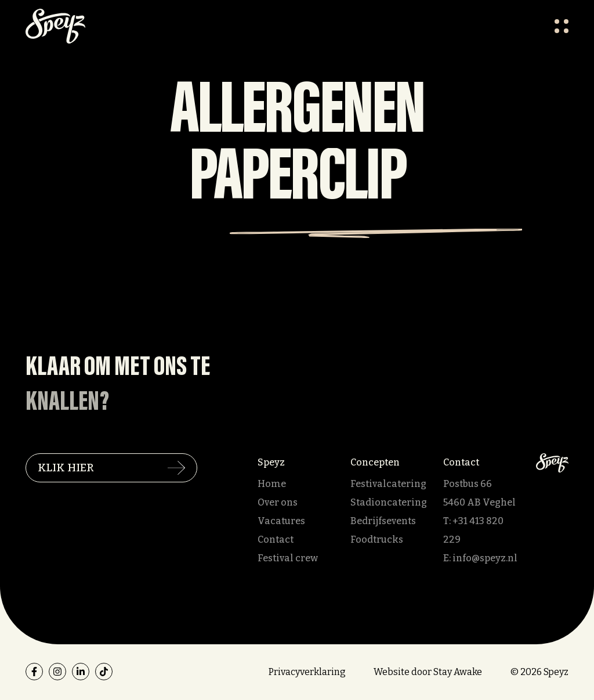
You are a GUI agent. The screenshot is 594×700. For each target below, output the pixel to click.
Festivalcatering (388, 484)
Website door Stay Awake (428, 672)
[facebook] (34, 672)
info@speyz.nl (485, 558)
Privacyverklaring (307, 672)
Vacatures (281, 521)
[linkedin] (81, 672)
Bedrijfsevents (383, 521)
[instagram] (57, 672)
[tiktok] (104, 672)
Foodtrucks (377, 540)
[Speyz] (552, 462)
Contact (276, 540)
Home (272, 484)
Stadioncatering (389, 502)
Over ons (278, 502)
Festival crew (288, 558)
